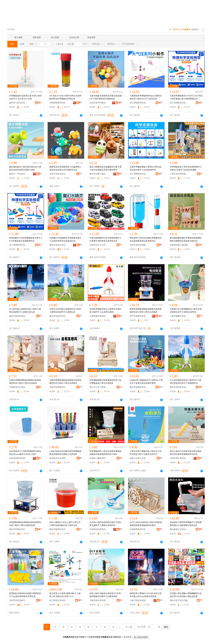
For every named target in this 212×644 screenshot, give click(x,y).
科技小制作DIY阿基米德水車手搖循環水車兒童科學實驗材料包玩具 (186, 453)
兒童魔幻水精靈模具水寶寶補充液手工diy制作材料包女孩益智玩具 (65, 239)
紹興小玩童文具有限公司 (139, 458)
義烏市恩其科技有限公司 (18, 316)
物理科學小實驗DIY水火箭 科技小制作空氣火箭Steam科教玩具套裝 (146, 595)
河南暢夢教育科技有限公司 (139, 529)
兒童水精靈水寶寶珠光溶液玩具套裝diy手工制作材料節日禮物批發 (106, 97)
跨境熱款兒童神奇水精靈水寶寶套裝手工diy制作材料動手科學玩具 (25, 595)
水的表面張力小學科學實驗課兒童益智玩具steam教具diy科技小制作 (25, 453)
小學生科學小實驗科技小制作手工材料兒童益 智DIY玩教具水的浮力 (146, 453)
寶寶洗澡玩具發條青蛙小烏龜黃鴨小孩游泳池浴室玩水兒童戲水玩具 (65, 168)
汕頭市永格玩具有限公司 (58, 174)
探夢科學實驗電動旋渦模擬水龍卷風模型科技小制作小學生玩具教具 (146, 311)
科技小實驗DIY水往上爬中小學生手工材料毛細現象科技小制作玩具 (65, 524)
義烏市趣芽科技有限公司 (58, 529)
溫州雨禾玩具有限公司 (58, 458)
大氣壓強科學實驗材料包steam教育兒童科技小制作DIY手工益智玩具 (146, 97)
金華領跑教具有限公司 (18, 458)
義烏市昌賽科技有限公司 (18, 529)
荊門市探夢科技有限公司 (139, 316)
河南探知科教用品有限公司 (99, 529)
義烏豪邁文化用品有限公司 (179, 529)
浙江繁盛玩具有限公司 (58, 600)
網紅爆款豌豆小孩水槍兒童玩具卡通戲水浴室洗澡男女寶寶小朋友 (25, 168)
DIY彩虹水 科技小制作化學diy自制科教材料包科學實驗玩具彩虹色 (66, 97)
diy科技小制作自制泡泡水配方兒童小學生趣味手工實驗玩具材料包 (106, 524)
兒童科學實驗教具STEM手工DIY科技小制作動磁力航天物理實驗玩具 (186, 97)
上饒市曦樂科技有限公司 (179, 316)
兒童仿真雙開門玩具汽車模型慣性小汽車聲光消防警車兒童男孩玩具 (105, 239)
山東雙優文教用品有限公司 (99, 316)
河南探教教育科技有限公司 (58, 103)
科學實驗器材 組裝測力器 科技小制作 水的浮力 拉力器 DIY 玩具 (26, 97)
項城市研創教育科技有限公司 (58, 387)
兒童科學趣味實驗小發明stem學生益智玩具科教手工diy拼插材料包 (146, 168)
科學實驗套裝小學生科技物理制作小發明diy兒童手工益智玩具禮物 (186, 168)
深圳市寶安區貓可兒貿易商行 (18, 600)
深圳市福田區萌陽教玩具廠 (139, 245)
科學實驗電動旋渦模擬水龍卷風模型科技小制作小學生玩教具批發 (25, 524)
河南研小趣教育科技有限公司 (99, 458)
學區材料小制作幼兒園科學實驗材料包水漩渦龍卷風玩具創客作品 (146, 239)
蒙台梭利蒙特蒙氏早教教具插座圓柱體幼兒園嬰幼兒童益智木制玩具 (186, 239)
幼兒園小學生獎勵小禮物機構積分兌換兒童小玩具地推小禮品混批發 (186, 595)
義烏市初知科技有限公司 (58, 316)
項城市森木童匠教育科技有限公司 (99, 600)
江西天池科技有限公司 (179, 174)
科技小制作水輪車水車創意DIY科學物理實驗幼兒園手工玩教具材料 (105, 595)
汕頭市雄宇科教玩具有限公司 (99, 103)
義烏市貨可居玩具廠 (179, 600)
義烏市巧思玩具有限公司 (18, 103)
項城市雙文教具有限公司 (179, 458)
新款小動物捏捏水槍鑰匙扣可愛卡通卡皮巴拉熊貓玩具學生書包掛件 (105, 168)
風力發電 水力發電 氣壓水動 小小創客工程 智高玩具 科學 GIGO (65, 595)
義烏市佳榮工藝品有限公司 (99, 174)
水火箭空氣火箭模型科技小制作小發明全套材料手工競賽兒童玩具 (25, 311)
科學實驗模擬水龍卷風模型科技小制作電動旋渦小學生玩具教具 (105, 382)
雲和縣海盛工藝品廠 (179, 245)
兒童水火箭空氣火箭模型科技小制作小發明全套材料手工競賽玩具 (65, 311)
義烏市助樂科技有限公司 (139, 387)
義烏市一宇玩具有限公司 (18, 174)
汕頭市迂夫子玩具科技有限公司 (99, 245)
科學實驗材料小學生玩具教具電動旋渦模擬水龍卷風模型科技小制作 (105, 453)
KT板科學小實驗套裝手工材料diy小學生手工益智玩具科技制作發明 (146, 382)
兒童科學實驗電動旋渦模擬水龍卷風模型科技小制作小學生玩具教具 (25, 382)
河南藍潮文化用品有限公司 (18, 387)
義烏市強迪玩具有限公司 (58, 245)
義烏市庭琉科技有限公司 (179, 387)
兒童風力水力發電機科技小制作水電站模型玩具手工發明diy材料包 (186, 311)
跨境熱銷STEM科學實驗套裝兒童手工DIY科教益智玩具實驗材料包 (26, 239)
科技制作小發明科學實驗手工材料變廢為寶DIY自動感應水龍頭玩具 (186, 524)
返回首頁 (127, 637)
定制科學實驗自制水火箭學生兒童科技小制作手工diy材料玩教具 (105, 311)
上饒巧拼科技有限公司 (139, 600)
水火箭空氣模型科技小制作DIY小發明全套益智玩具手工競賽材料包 (186, 382)
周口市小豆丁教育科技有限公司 (99, 387)
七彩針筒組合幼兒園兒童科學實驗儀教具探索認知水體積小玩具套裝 (65, 453)
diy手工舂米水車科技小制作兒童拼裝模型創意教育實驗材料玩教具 (146, 524)
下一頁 (129, 627)
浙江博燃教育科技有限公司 (139, 103)
